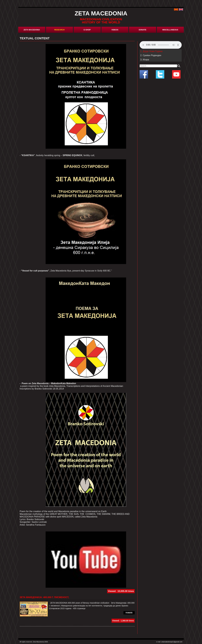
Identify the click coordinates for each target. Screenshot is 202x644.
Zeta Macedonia (32, 30)
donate (143, 30)
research (59, 30)
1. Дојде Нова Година (151, 51)
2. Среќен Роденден (151, 55)
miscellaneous (170, 30)
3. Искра (145, 60)
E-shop (87, 30)
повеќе (129, 613)
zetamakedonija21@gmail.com (172, 642)
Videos (115, 30)
